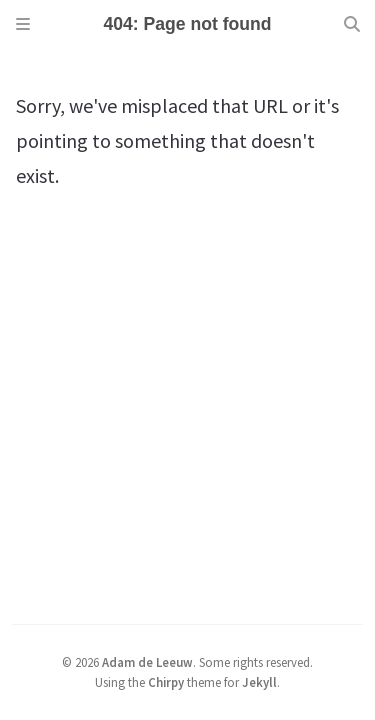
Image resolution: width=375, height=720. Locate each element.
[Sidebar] (23, 24)
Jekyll (259, 682)
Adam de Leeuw (147, 662)
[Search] (352, 24)
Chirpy (166, 682)
